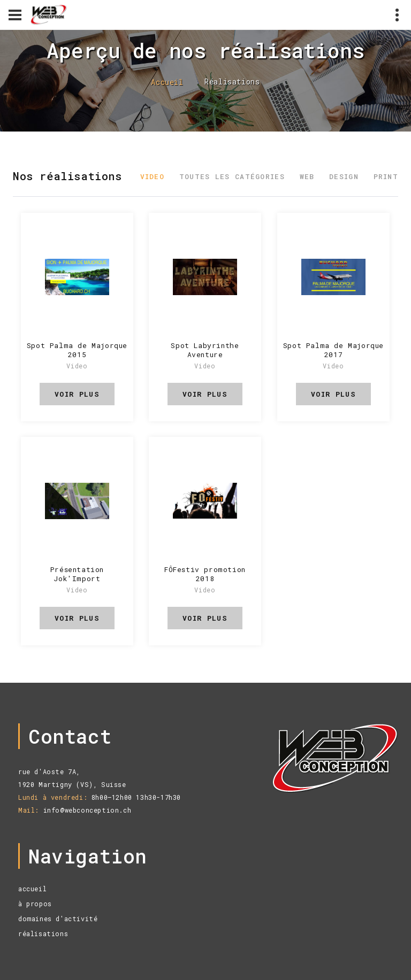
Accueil (167, 82)
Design (344, 176)
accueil (32, 889)
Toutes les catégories (232, 176)
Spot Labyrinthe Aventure (205, 350)
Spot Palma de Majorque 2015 (77, 350)
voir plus (77, 394)
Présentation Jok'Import (77, 574)
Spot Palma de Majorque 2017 (333, 350)
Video (153, 176)
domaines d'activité (58, 919)
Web (307, 176)
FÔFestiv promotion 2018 (205, 574)
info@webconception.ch (87, 810)
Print (386, 176)
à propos (35, 904)
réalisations (43, 933)
